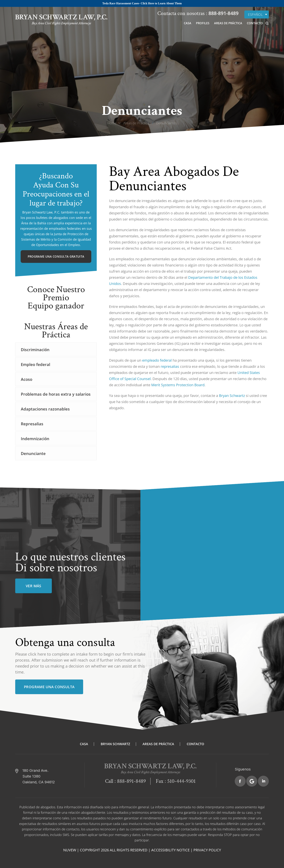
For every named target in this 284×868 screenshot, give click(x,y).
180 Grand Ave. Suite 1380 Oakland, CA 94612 (39, 776)
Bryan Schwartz (231, 396)
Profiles (203, 23)
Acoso (27, 379)
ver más (34, 586)
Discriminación (35, 350)
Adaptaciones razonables (45, 409)
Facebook (240, 781)
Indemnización (35, 439)
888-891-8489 (223, 13)
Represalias (32, 424)
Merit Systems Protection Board (178, 385)
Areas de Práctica (228, 23)
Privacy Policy (207, 850)
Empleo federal (35, 364)
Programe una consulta (49, 687)
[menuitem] (257, 14)
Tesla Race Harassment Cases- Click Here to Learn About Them (142, 3)
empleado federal (157, 360)
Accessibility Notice (170, 850)
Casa (188, 23)
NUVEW (70, 850)
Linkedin (263, 781)
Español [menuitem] (255, 14)
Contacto (255, 23)
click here (37, 654)
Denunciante (33, 453)
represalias (170, 366)
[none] (257, 14)
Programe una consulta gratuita (56, 257)
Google (252, 781)
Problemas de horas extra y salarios (56, 394)
